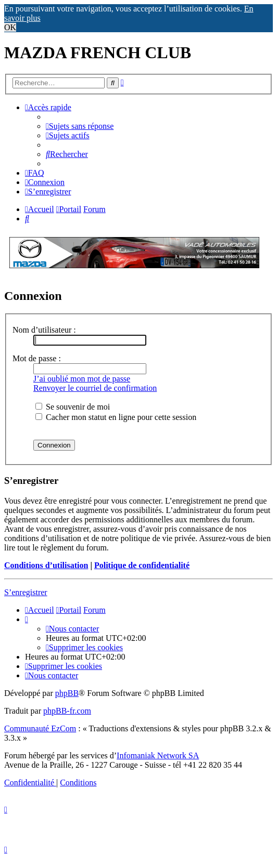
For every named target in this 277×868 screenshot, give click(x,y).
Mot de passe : (37, 358)
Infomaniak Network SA (158, 755)
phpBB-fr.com (67, 711)
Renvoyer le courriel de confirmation (95, 388)
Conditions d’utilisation (46, 565)
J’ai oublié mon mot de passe (82, 379)
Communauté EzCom (40, 728)
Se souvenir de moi (73, 407)
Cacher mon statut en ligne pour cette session (116, 417)
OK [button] (10, 27)
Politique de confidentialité (142, 565)
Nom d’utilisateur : (44, 330)
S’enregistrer (26, 592)
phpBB (67, 693)
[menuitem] (80, 126)
